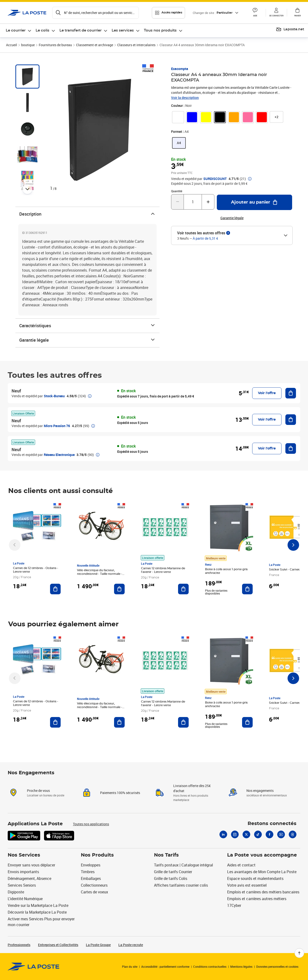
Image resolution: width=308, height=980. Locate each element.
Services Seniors (22, 885)
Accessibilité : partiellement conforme (165, 967)
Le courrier (16, 30)
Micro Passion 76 (57, 426)
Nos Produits (97, 855)
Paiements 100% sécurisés (120, 793)
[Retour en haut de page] (299, 953)
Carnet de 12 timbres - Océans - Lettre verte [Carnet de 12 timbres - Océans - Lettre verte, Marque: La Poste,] (36, 570)
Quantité (177, 191)
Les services (123, 30)
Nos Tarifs (166, 855)
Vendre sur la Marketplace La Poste (38, 905)
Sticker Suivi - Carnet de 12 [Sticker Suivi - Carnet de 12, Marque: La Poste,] (288, 570)
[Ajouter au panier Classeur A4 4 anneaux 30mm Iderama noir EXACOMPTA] (254, 202)
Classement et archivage (95, 45)
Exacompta (180, 69)
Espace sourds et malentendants (255, 878)
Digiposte (16, 892)
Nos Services (24, 855)
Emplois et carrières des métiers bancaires (263, 892)
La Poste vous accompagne (262, 855)
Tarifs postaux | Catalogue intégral (183, 865)
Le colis (42, 30)
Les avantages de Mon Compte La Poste (262, 872)
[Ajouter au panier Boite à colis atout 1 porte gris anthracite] (247, 589)
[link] (178, 117)
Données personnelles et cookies (277, 967)
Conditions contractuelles (210, 967)
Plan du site (130, 967)
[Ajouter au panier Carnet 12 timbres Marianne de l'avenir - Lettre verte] (183, 589)
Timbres (88, 872)
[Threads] (293, 834)
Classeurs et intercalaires (136, 45)
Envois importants (23, 872)
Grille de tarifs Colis (171, 878)
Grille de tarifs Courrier (173, 872)
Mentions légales (241, 967)
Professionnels (19, 945)
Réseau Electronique (59, 455)
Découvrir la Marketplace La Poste (37, 912)
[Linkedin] (223, 834)
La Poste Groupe (98, 945)
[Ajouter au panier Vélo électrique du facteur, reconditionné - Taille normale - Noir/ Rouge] (119, 589)
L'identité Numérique (25, 899)
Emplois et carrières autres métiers (257, 899)
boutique (28, 45)
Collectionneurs (94, 885)
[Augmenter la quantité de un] (208, 202)
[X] (246, 834)
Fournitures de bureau (55, 45)
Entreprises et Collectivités (58, 945)
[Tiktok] (258, 834)
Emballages (91, 878)
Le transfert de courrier (80, 30)
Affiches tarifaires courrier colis (181, 885)
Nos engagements (260, 791)
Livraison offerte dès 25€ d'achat (192, 788)
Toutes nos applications (91, 824)
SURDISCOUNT (215, 179)
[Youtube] (281, 834)
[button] (255, 13)
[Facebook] (269, 834)
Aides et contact (241, 865)
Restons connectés (272, 824)
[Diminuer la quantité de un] (177, 202)
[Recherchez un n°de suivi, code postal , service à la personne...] (96, 13)
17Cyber (234, 905)
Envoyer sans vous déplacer (31, 865)
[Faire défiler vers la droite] (293, 545)
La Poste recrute (131, 945)
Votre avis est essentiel (247, 885)
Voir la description (185, 98)
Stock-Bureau (54, 396)
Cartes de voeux (94, 892)
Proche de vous (38, 791)
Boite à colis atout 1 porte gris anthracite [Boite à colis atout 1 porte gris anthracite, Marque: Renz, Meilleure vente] (226, 571)
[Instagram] (235, 834)
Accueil (12, 45)
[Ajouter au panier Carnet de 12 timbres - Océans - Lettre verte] (55, 589)
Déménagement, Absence (29, 878)
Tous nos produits (160, 30)
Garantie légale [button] (232, 218)
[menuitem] (19, 31)
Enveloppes (91, 865)
